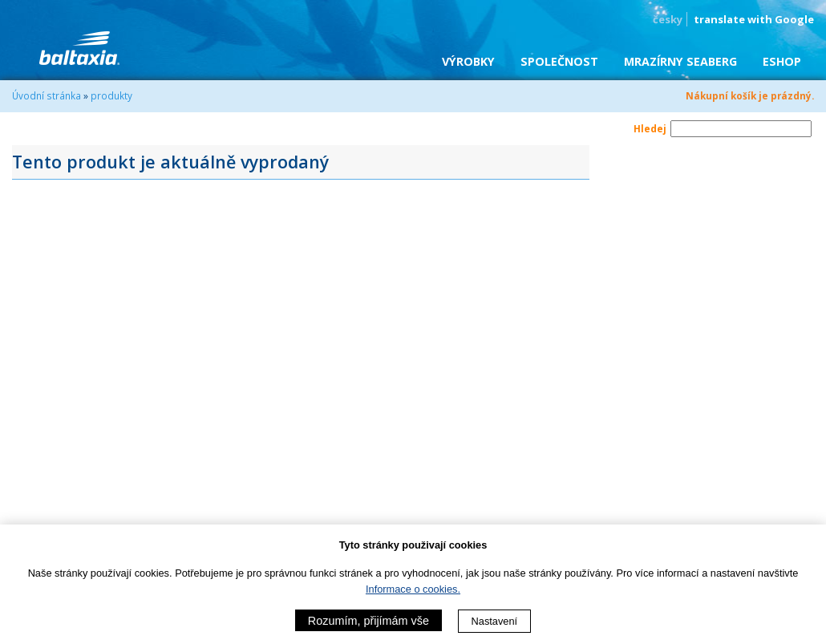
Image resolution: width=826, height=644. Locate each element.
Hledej (650, 128)
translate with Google (754, 19)
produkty (111, 95)
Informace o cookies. (413, 589)
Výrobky (468, 61)
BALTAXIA (79, 48)
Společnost (559, 61)
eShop (782, 61)
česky (668, 19)
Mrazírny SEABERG (680, 61)
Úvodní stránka (47, 95)
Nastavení (495, 621)
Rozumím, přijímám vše (368, 621)
